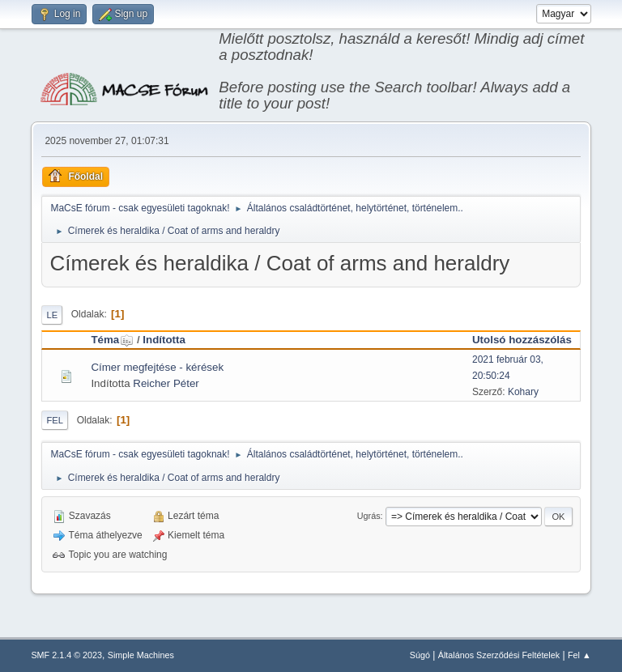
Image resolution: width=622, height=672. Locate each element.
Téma (112, 340)
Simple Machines (141, 655)
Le (52, 315)
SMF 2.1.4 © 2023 (66, 655)
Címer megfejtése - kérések (157, 367)
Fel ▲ (579, 655)
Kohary (523, 392)
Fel (55, 420)
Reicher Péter (166, 383)
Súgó (420, 655)
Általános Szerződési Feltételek (499, 655)
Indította (164, 340)
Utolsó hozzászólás (522, 340)
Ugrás (369, 516)
